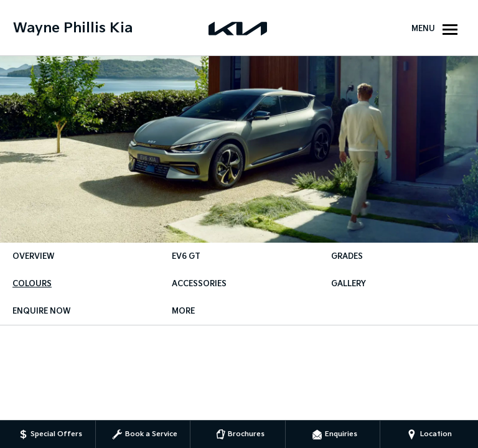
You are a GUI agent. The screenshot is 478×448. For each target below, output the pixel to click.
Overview (33, 257)
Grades (347, 257)
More (183, 311)
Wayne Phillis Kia (73, 28)
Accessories (199, 284)
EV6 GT (186, 257)
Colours (32, 284)
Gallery (349, 284)
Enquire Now (41, 311)
